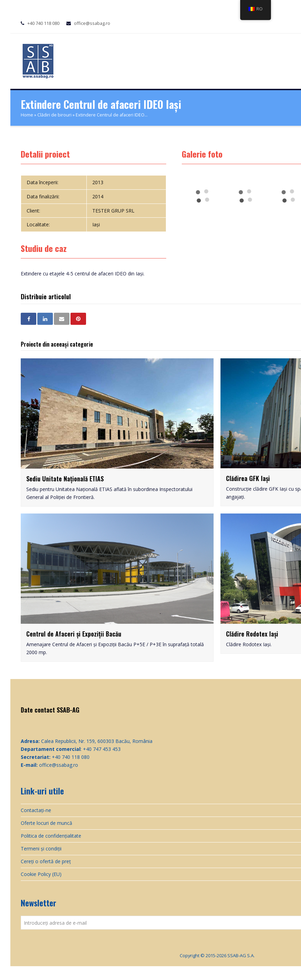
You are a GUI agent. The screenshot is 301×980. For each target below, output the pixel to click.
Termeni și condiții (41, 849)
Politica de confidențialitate (51, 836)
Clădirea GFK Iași (248, 478)
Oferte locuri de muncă (46, 823)
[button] (29, 319)
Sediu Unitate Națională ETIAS (65, 479)
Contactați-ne (36, 810)
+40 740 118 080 (43, 23)
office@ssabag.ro (92, 23)
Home (27, 115)
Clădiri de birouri (54, 115)
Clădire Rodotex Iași (252, 634)
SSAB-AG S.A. (241, 955)
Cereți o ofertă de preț (46, 861)
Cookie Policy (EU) (41, 874)
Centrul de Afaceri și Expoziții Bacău (74, 634)
